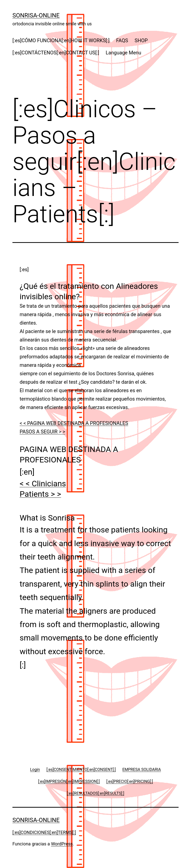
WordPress (62, 844)
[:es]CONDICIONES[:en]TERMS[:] (44, 832)
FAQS (122, 40)
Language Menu (123, 53)
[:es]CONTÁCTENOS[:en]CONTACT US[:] (56, 53)
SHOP (141, 40)
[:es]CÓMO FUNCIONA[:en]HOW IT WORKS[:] (61, 40)
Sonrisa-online (36, 15)
